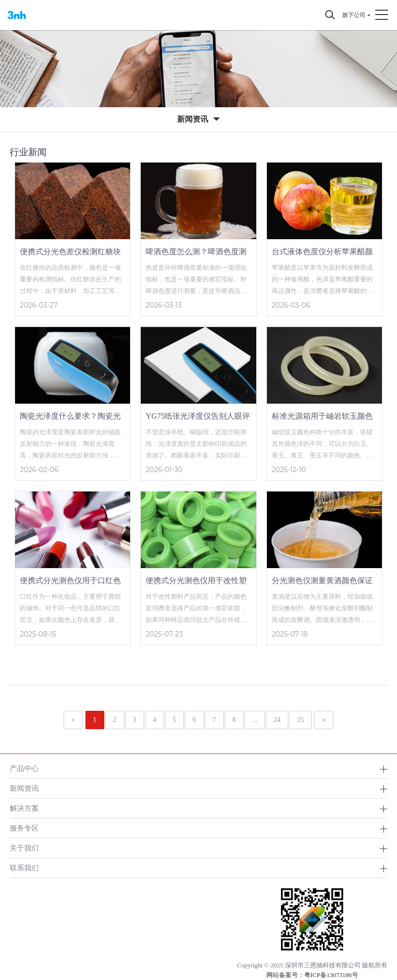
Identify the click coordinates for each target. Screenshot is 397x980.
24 (277, 720)
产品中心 (24, 768)
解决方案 (24, 808)
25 (300, 720)
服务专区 (24, 828)
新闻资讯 (24, 788)
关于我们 (24, 848)
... (255, 720)
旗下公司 (354, 15)
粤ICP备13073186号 (331, 975)
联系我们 (24, 868)
